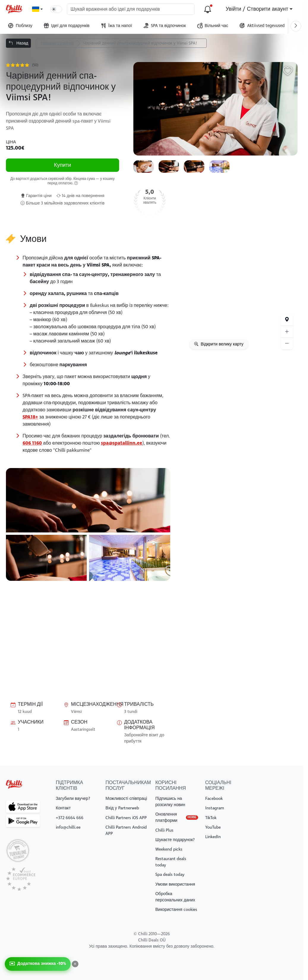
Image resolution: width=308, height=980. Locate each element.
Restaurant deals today (171, 862)
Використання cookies (176, 910)
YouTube (213, 827)
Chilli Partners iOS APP (126, 818)
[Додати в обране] (288, 72)
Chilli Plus (164, 830)
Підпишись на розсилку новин (170, 802)
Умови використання (175, 884)
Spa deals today (170, 874)
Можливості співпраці (126, 799)
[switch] (56, 9)
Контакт (63, 808)
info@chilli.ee (68, 827)
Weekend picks (169, 849)
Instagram (215, 808)
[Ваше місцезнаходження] (287, 320)
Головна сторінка (57, 43)
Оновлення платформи (177, 817)
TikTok (211, 818)
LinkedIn (213, 837)
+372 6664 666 (70, 818)
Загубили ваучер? (73, 799)
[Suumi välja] (287, 343)
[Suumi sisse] (287, 332)
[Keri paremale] (296, 26)
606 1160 (32, 443)
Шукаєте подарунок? (175, 840)
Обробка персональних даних (175, 897)
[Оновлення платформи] (208, 9)
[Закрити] (75, 964)
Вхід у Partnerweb (122, 808)
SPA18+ (30, 417)
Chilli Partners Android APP (126, 830)
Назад (18, 43)
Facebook (214, 799)
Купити (63, 165)
